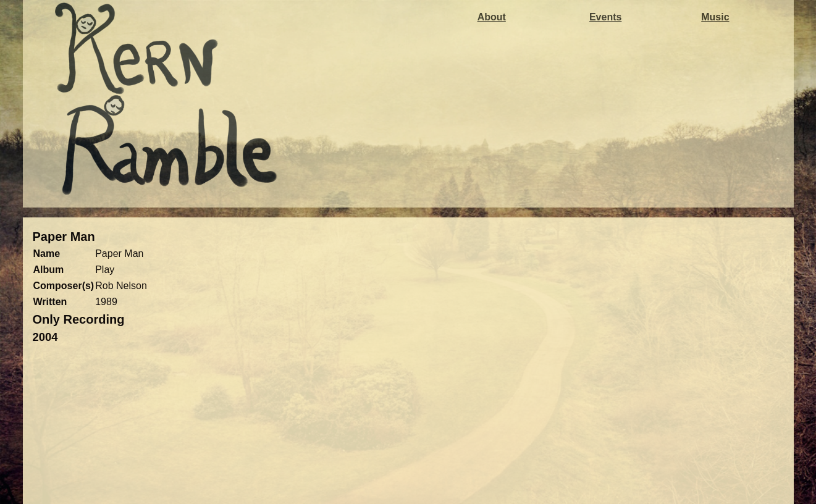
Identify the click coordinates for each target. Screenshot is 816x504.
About (492, 17)
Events (605, 17)
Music (715, 17)
